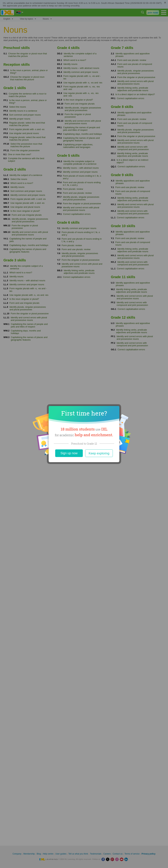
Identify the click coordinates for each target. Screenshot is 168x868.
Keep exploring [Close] (99, 453)
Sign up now (69, 453)
